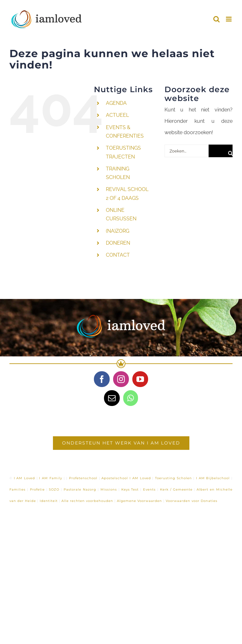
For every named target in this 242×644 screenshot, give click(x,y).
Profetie (37, 489)
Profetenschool (83, 478)
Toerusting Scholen (173, 478)
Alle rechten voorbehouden (87, 501)
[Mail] (112, 398)
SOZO (54, 489)
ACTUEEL (117, 115)
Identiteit (49, 501)
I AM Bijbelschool (213, 478)
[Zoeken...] (187, 151)
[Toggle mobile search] (216, 19)
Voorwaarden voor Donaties (192, 501)
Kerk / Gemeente (176, 489)
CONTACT (118, 255)
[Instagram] (121, 379)
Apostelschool (115, 478)
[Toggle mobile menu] (229, 19)
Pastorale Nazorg (80, 489)
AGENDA (116, 103)
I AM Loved (24, 478)
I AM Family (50, 478)
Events (149, 489)
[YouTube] (140, 379)
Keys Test (130, 489)
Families (17, 489)
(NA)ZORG (118, 231)
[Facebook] (102, 379)
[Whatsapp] (131, 398)
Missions (109, 489)
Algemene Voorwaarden (139, 501)
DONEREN (118, 243)
